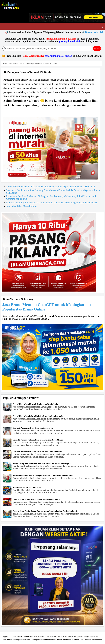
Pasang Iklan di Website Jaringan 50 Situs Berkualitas (37, 499)
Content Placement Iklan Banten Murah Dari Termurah (37, 452)
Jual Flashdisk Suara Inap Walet (27, 487)
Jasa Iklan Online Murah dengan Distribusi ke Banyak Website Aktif (43, 475)
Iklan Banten (23, 636)
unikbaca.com (50, 640)
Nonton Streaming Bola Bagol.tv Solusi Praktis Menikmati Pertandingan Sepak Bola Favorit (52, 203)
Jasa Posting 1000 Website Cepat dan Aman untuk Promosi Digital (42, 464)
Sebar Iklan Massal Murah (68, 640)
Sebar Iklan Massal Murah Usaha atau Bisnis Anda (35, 404)
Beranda (7, 63)
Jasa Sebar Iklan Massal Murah (22, 206)
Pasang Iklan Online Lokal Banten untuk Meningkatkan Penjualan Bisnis (45, 511)
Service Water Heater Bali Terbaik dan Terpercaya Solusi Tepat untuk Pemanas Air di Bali (51, 187)
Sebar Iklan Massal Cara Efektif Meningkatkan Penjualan (38, 416)
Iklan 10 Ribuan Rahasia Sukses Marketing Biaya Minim (38, 440)
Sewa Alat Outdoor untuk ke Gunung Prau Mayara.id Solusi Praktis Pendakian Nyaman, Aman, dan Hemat (53, 191)
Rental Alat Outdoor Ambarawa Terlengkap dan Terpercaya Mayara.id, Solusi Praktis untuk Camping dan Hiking (51, 198)
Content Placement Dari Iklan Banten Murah (33, 428)
